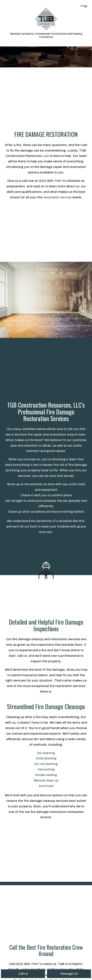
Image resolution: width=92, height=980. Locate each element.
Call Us (23, 974)
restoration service (57, 197)
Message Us (69, 974)
